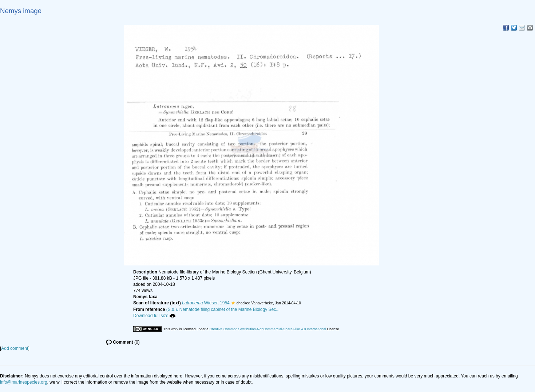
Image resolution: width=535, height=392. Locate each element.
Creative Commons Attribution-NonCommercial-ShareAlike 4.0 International (267, 329)
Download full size (154, 316)
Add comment (15, 348)
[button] (233, 303)
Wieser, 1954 (206, 303)
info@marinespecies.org (24, 382)
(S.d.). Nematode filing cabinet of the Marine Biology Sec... (223, 309)
